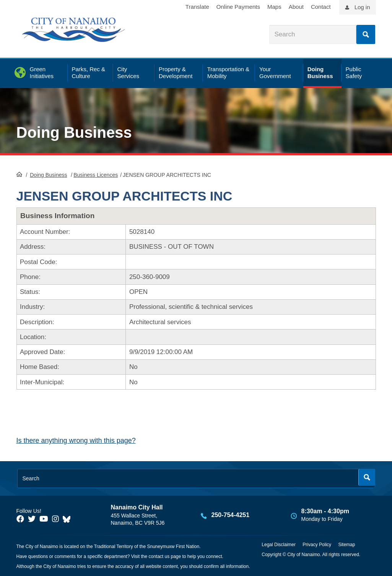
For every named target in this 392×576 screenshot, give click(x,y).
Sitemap (346, 545)
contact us (159, 556)
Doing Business (74, 132)
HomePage (19, 174)
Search (366, 34)
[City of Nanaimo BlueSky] (68, 519)
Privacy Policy (317, 545)
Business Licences (96, 175)
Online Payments (238, 7)
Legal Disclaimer (279, 545)
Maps (274, 7)
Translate (197, 7)
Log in (362, 7)
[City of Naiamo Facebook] (20, 519)
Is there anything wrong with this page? (76, 441)
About (296, 7)
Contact (321, 7)
